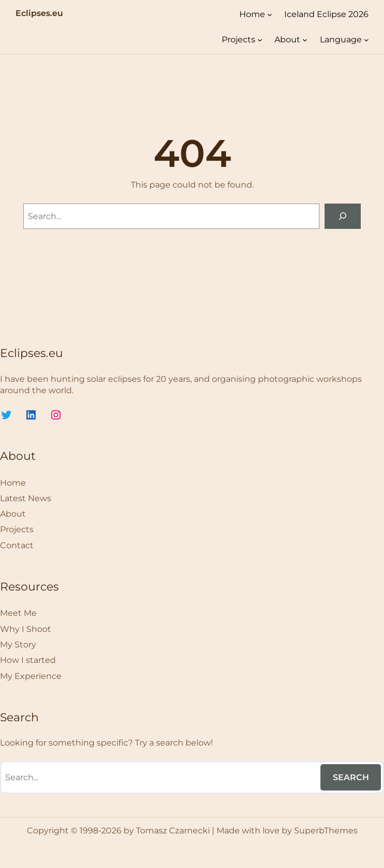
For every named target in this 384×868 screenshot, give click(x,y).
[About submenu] (305, 40)
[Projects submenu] (260, 40)
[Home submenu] (270, 14)
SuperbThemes (326, 831)
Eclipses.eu (39, 13)
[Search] (343, 216)
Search (351, 777)
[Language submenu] (366, 40)
